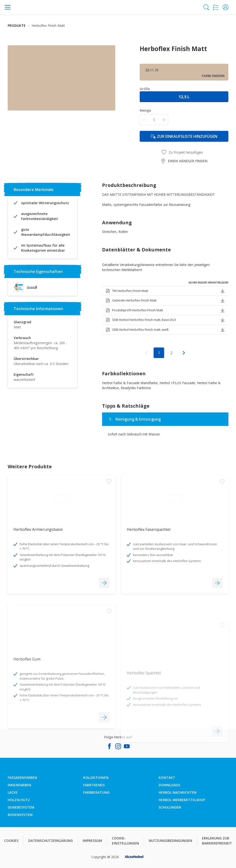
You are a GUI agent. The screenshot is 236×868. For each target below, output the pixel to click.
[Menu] (8, 7)
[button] (225, 7)
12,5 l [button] (184, 97)
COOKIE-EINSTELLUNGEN (125, 841)
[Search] (206, 7)
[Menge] (154, 120)
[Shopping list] (216, 7)
